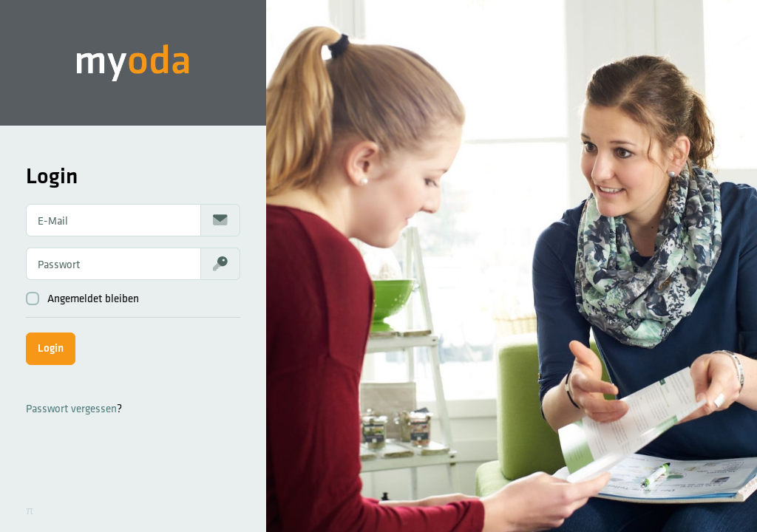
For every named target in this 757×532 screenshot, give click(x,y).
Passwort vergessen (71, 408)
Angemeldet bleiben (82, 299)
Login (51, 348)
